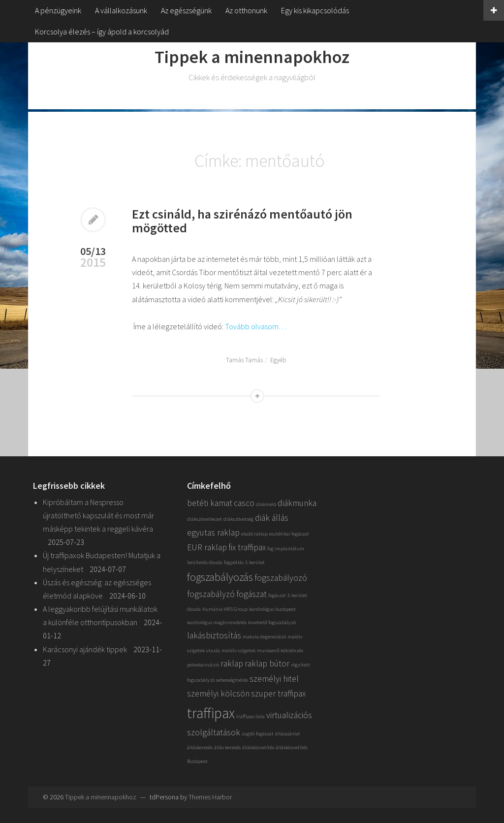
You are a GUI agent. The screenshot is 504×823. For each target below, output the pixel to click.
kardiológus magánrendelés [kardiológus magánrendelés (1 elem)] (217, 622)
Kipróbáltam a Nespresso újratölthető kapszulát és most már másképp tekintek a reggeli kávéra (98, 515)
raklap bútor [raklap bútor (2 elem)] (267, 664)
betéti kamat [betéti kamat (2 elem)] (210, 503)
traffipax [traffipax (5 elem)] (211, 713)
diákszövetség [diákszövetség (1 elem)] (238, 519)
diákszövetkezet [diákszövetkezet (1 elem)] (205, 519)
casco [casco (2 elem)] (244, 503)
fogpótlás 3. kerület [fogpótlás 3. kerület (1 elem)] (244, 562)
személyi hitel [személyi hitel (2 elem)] (274, 679)
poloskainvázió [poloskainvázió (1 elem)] (203, 665)
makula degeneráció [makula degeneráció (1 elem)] (264, 637)
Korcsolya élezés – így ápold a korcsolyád (102, 32)
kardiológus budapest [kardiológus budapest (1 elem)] (272, 609)
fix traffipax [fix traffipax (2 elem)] (247, 547)
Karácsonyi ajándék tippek (85, 649)
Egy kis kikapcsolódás (315, 10)
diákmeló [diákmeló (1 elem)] (266, 504)
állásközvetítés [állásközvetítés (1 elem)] (258, 747)
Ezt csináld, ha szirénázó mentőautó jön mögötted (242, 221)
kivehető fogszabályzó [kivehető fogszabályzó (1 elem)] (272, 622)
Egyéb (278, 360)
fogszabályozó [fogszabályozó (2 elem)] (281, 578)
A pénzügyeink (58, 10)
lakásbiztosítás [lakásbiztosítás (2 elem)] (214, 635)
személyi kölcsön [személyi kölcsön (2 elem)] (218, 694)
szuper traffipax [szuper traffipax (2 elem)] (278, 694)
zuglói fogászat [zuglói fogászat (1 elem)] (258, 734)
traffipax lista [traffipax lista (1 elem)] (251, 716)
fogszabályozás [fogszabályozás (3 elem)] (220, 577)
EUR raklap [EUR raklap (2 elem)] (207, 547)
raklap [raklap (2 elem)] (232, 664)
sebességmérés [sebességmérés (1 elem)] (232, 680)
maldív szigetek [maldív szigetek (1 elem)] (238, 650)
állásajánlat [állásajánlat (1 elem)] (288, 734)
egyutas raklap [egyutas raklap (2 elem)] (213, 533)
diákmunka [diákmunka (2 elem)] (297, 503)
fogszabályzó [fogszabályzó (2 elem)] (211, 594)
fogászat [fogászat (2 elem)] (252, 594)
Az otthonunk (246, 10)
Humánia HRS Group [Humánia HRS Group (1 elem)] (225, 609)
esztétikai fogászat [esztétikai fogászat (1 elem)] (289, 534)
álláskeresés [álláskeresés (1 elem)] (200, 747)
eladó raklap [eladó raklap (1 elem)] (254, 534)
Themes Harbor (210, 797)
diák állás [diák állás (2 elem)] (272, 518)
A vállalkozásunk (121, 10)
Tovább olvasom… (256, 326)
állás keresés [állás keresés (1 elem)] (227, 747)
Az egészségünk (186, 10)
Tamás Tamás (244, 360)
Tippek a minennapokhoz (252, 57)
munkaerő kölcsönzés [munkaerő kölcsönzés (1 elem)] (280, 650)
